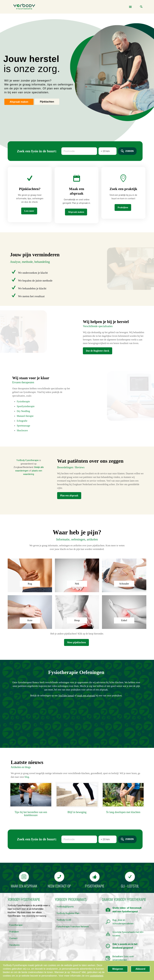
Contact (13, 938)
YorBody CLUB (64, 920)
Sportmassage (23, 426)
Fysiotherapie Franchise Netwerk (73, 927)
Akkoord (140, 969)
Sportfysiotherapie (26, 406)
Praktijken (14, 932)
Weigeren (118, 969)
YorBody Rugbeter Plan (68, 913)
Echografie (22, 421)
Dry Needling (23, 411)
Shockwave (22, 430)
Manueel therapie (25, 416)
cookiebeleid (96, 976)
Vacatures (14, 945)
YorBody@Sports (65, 907)
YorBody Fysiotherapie (28, 460)
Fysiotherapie (23, 401)
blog (27, 777)
